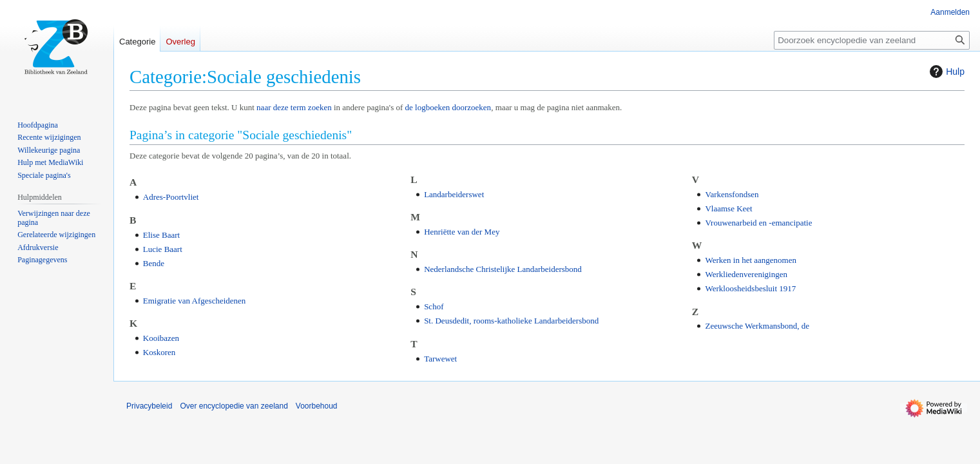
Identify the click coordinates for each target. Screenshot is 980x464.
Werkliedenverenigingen (746, 274)
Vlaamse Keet (728, 208)
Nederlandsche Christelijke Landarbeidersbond (503, 269)
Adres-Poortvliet (171, 197)
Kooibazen (161, 338)
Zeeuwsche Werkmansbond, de (757, 326)
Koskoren (159, 352)
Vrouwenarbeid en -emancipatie (758, 223)
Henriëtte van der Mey (462, 232)
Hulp (946, 72)
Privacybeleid (149, 406)
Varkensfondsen (732, 194)
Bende (154, 263)
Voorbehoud (317, 406)
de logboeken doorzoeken (448, 107)
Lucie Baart (163, 249)
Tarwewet (440, 359)
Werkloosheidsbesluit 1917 (750, 288)
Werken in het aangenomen (751, 260)
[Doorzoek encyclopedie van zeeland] (872, 40)
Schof (434, 306)
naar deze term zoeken (294, 107)
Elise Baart (161, 235)
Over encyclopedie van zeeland (234, 406)
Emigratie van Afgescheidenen (195, 301)
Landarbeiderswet (454, 194)
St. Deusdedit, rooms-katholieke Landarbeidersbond (511, 321)
